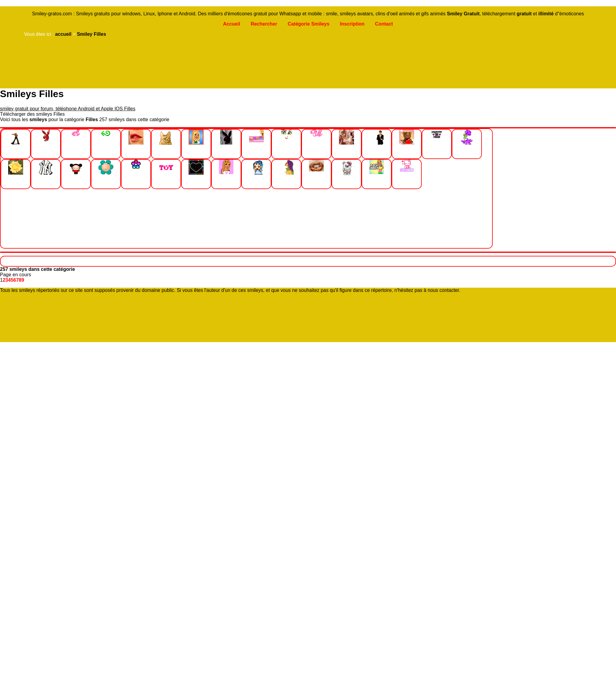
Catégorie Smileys (308, 24)
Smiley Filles (92, 34)
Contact (384, 24)
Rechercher (264, 24)
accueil (63, 34)
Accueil (231, 24)
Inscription (352, 24)
